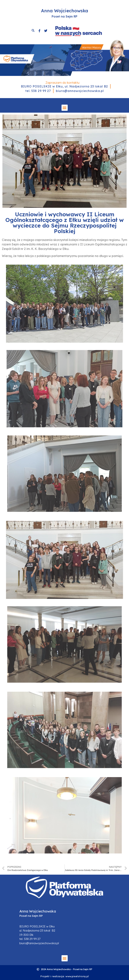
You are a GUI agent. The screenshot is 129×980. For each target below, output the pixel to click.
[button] (65, 108)
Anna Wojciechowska (65, 11)
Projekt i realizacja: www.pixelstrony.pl (64, 976)
